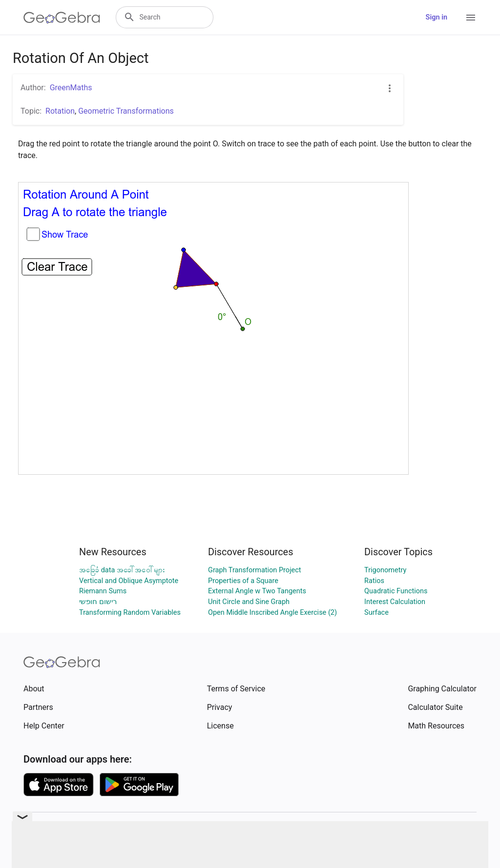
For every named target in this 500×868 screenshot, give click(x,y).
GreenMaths (71, 88)
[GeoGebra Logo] (62, 18)
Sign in (437, 17)
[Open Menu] (471, 18)
